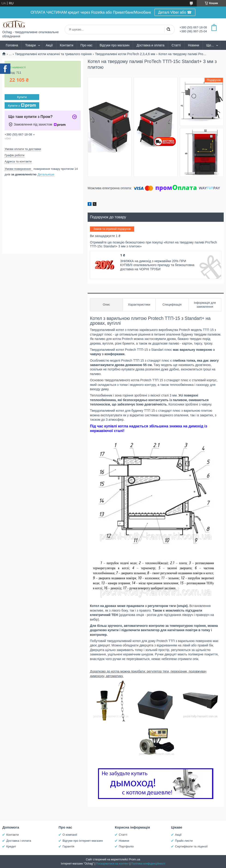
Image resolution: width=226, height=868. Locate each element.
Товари (30, 45)
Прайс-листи (184, 841)
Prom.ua (135, 859)
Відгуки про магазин (114, 45)
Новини (194, 45)
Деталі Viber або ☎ (175, 12)
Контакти (67, 45)
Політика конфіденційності (148, 864)
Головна (12, 45)
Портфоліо (126, 846)
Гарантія (68, 846)
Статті (176, 45)
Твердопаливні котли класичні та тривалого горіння (53, 54)
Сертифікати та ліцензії (191, 846)
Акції (49, 45)
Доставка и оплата (150, 45)
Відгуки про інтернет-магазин (83, 841)
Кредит (11, 846)
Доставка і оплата (19, 841)
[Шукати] (168, 30)
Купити (22, 97)
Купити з (22, 105)
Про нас (86, 45)
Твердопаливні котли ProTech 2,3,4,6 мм (125, 54)
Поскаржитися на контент (112, 864)
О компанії (70, 835)
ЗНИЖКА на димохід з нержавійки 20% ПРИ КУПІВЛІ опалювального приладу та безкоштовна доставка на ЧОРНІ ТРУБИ (157, 265)
